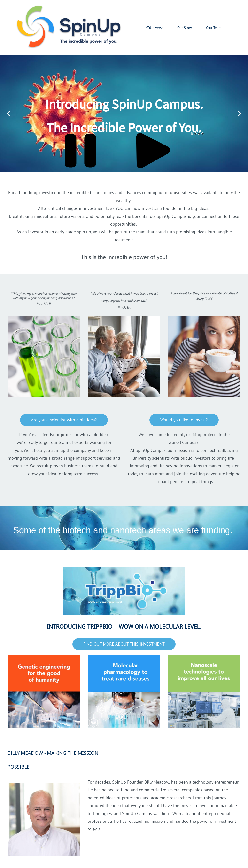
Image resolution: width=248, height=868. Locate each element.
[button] (8, 114)
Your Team (213, 28)
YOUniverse (155, 28)
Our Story (185, 28)
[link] (44, 787)
